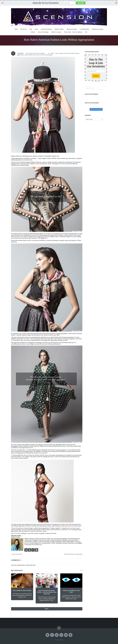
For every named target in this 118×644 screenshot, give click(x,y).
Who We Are (24, 29)
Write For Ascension (56, 32)
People (61, 53)
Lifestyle (33, 32)
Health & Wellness (59, 29)
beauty (22, 55)
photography (49, 55)
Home (16, 29)
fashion (30, 55)
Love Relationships (84, 29)
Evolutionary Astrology (98, 29)
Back (47, 609)
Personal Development (46, 29)
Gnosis (36, 29)
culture (26, 55)
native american (41, 55)
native (35, 55)
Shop (31, 29)
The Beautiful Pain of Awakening (73, 554)
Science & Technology (43, 32)
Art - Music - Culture (53, 53)
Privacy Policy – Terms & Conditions (73, 32)
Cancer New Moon (17, 554)
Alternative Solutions (72, 29)
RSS (86, 32)
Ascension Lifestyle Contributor (36, 53)
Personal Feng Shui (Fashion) (72, 53)
